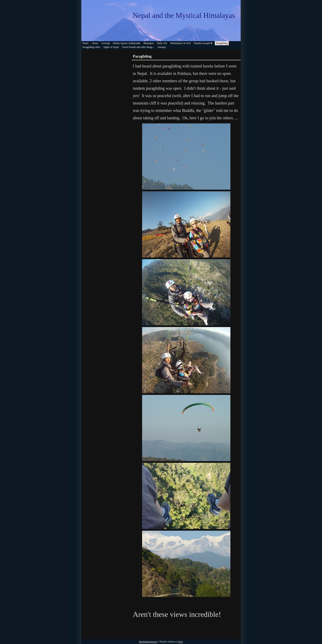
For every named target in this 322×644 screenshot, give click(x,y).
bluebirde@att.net (148, 642)
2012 (181, 642)
